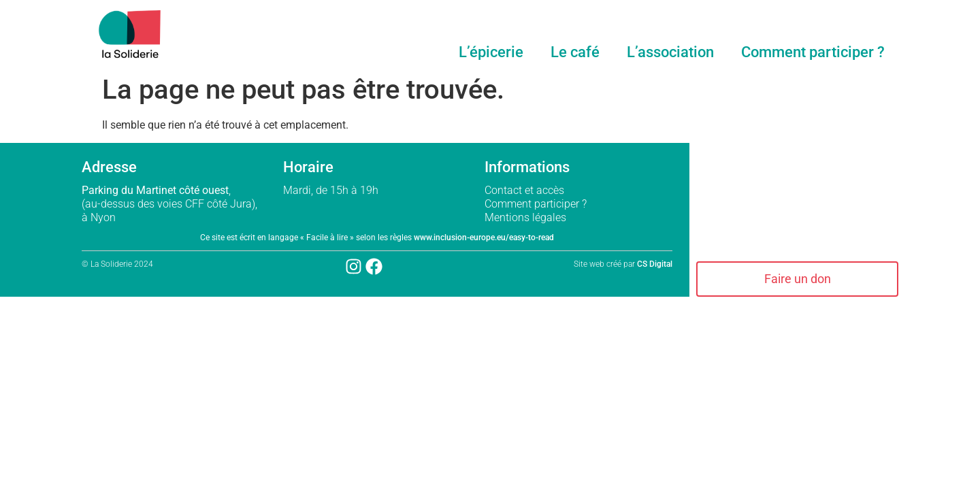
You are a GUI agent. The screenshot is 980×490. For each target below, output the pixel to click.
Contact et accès (524, 190)
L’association (670, 52)
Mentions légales (527, 217)
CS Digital (655, 264)
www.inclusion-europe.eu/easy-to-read (484, 238)
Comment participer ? (813, 52)
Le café (575, 52)
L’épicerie (491, 52)
